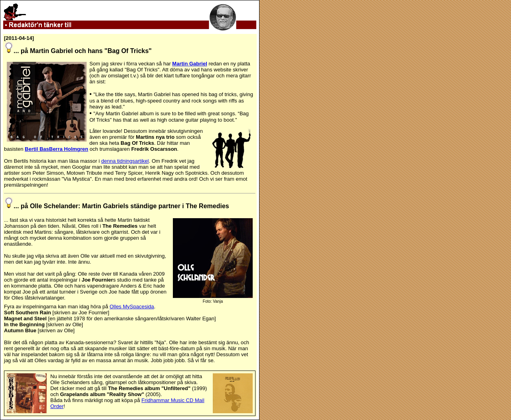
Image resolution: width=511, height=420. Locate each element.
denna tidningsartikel (125, 161)
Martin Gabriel (189, 64)
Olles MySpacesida (132, 307)
